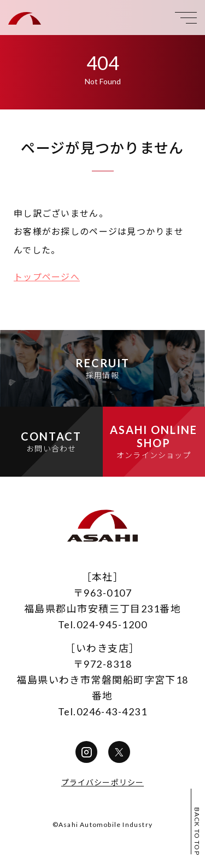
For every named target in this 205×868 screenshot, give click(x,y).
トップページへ (47, 277)
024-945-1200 (112, 624)
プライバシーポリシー (102, 782)
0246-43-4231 (112, 711)
